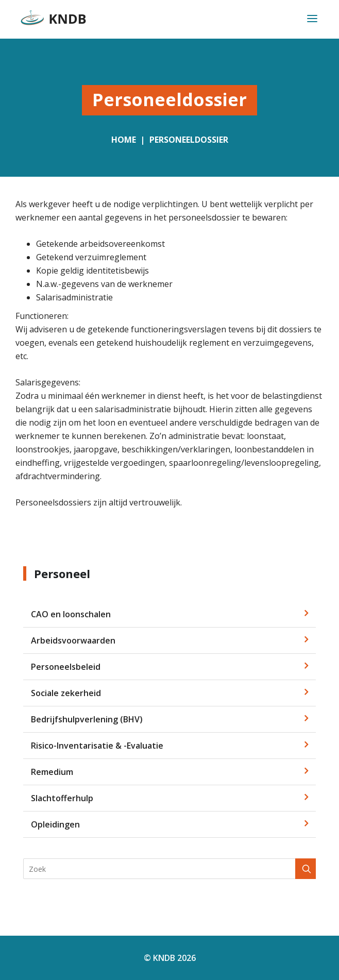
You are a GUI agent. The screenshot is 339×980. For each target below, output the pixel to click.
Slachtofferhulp (62, 798)
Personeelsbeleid (66, 667)
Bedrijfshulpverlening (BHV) (87, 719)
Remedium (52, 772)
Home (124, 140)
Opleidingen (55, 824)
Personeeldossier (189, 140)
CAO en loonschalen (71, 614)
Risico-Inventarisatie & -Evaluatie (97, 746)
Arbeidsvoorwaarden (73, 640)
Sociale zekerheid (66, 693)
